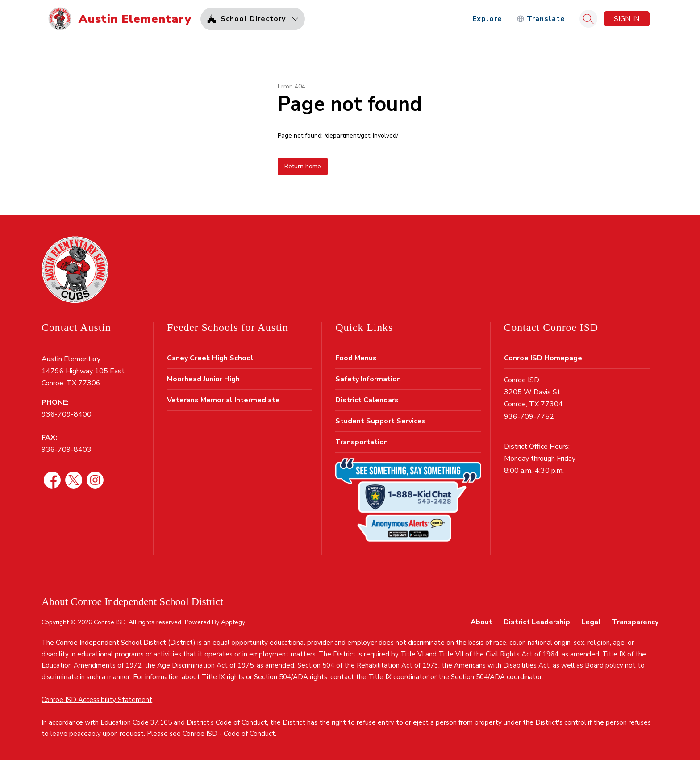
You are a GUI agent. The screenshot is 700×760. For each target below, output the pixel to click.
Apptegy (233, 622)
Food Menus (356, 358)
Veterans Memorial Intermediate (223, 400)
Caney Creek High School (210, 358)
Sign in (627, 19)
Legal (591, 622)
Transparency (635, 622)
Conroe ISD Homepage (543, 358)
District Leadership (537, 622)
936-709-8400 (67, 414)
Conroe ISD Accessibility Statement (97, 700)
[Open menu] (481, 19)
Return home (303, 166)
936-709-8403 (67, 450)
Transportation (362, 442)
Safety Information (368, 379)
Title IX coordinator (398, 677)
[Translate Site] (541, 19)
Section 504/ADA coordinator (496, 677)
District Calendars (367, 400)
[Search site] (588, 19)
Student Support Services (381, 421)
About (481, 622)
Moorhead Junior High (203, 379)
